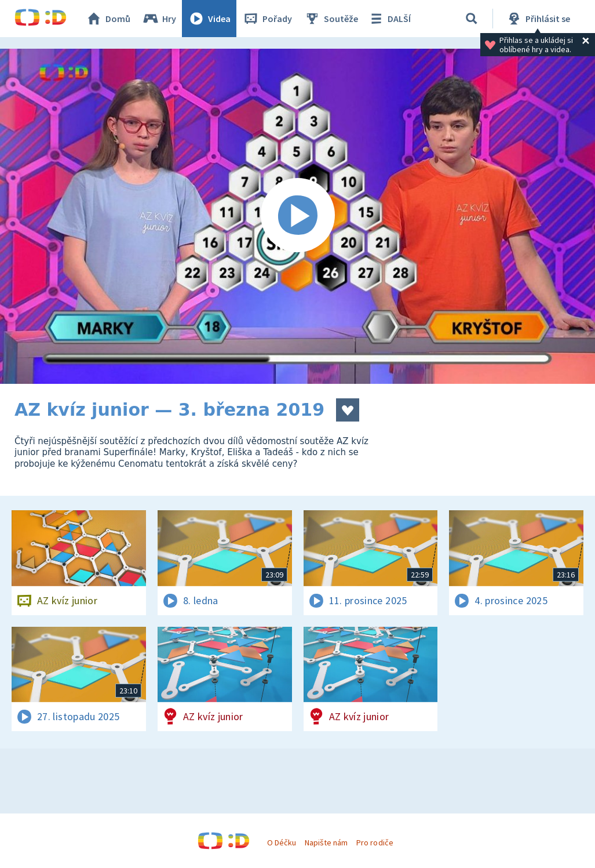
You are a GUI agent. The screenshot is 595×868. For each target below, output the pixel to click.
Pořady (267, 19)
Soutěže (331, 19)
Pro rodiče (375, 842)
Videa (209, 19)
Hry (159, 19)
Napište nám (326, 842)
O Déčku (282, 842)
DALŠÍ (389, 19)
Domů (108, 19)
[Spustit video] (297, 216)
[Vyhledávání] (472, 19)
